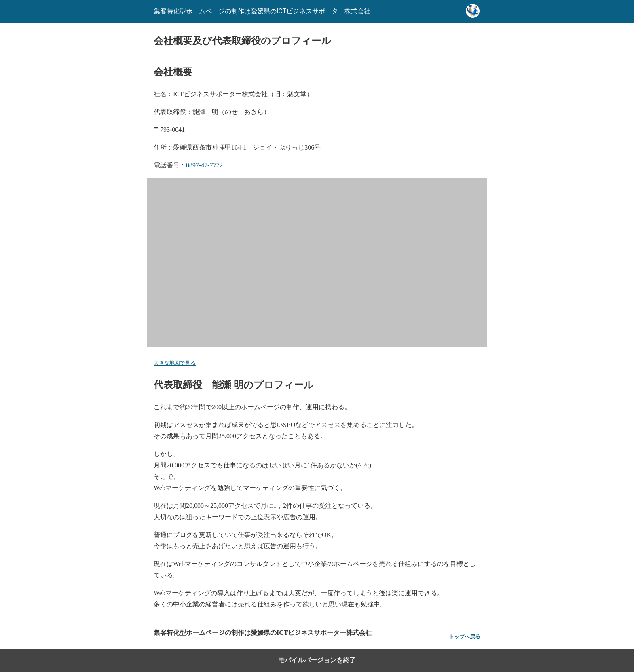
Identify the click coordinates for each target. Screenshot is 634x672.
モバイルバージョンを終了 (317, 660)
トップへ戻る (465, 637)
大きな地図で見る (175, 363)
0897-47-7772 (204, 165)
